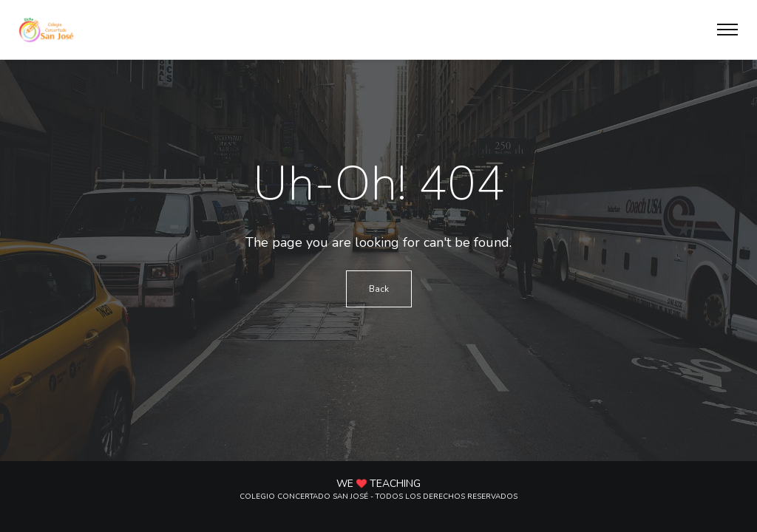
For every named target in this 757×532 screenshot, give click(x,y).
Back (379, 289)
